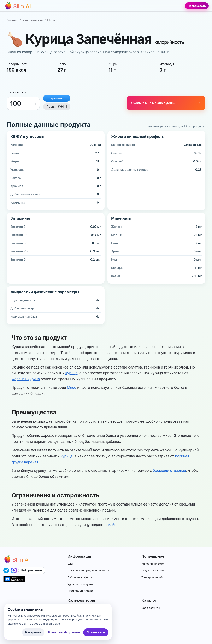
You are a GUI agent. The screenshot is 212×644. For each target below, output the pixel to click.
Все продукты (151, 608)
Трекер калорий (152, 577)
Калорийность (33, 20)
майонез (115, 525)
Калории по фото (153, 564)
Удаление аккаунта (80, 584)
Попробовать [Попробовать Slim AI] (197, 6)
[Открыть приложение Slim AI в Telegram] (6, 570)
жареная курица (26, 379)
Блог (70, 564)
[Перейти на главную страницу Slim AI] (17, 559)
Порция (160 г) (57, 107)
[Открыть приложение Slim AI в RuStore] (14, 579)
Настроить (33, 632)
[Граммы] (22, 103)
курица (72, 373)
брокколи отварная (169, 471)
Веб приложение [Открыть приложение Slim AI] (32, 570)
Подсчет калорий (153, 570)
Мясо (51, 20)
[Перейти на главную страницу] (17, 6)
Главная (12, 20)
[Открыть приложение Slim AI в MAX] (14, 570)
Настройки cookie (80, 591)
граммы (57, 98)
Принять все (96, 632)
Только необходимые (64, 632)
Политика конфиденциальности (88, 570)
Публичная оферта (80, 577)
